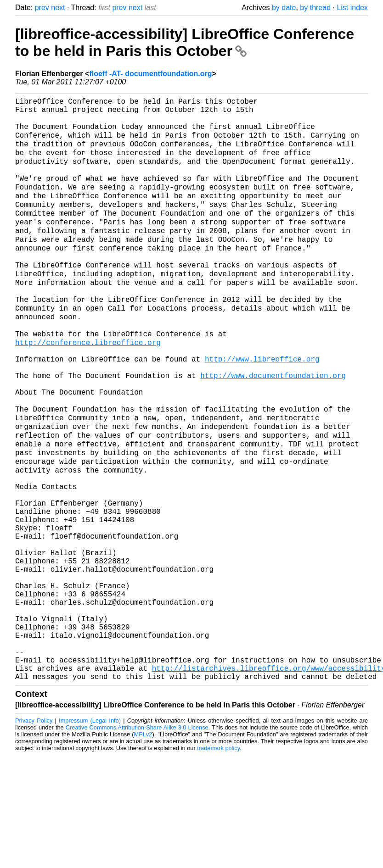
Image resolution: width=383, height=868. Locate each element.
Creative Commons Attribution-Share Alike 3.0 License (137, 840)
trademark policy (218, 861)
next (58, 8)
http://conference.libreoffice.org (88, 385)
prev (42, 8)
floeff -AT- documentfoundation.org (150, 74)
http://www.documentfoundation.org (273, 426)
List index (352, 8)
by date (284, 8)
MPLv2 (143, 847)
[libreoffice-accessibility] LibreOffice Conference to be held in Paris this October (185, 42)
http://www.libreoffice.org (262, 406)
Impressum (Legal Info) (90, 833)
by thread (315, 8)
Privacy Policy (34, 833)
